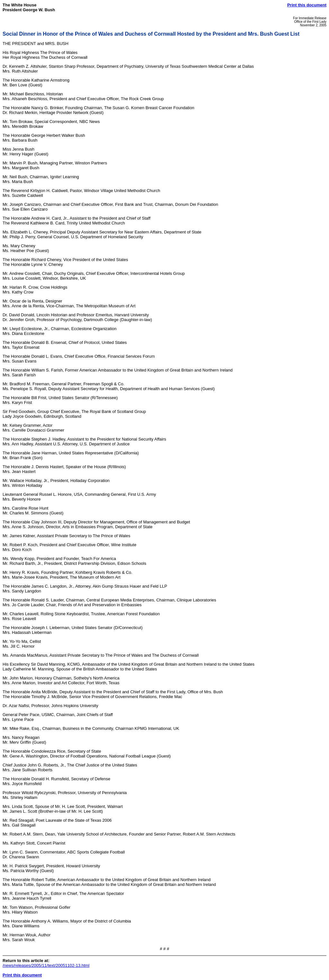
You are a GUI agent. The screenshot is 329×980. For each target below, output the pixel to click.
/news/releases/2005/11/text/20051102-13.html (46, 965)
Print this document (307, 5)
